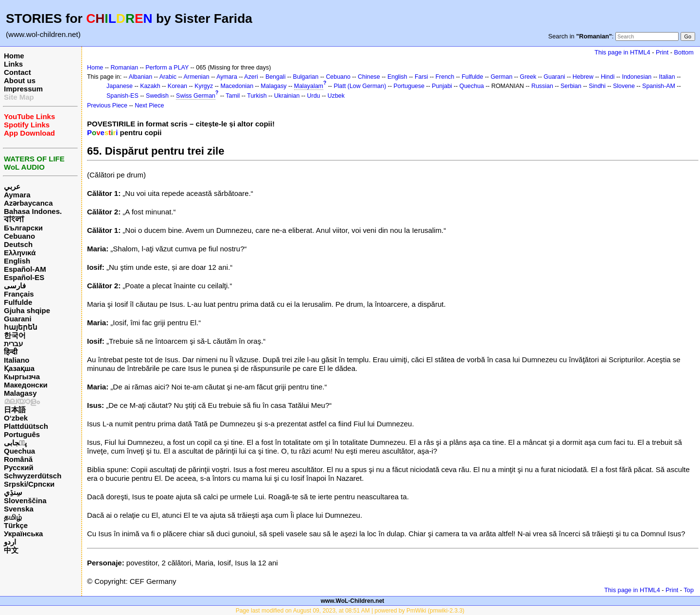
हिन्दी (11, 352)
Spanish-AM (659, 86)
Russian (542, 86)
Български (23, 228)
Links (13, 64)
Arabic (168, 77)
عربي (12, 186)
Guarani (18, 319)
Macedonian (237, 86)
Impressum (23, 89)
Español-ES (24, 277)
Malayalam (309, 86)
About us (20, 80)
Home (14, 56)
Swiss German (196, 96)
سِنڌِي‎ (13, 492)
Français (19, 294)
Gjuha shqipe (27, 310)
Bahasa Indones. (33, 211)
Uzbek (336, 96)
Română (18, 459)
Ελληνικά (20, 253)
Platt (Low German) (360, 86)
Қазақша (19, 368)
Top (689, 590)
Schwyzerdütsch (33, 476)
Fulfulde (18, 302)
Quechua (19, 451)
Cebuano (19, 236)
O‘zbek (16, 418)
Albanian (140, 77)
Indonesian (637, 77)
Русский (19, 467)
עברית (13, 343)
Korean (177, 86)
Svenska (19, 509)
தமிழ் (13, 517)
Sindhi (597, 86)
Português (22, 434)
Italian (667, 77)
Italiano (17, 360)
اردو (10, 542)
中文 (11, 550)
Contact (17, 72)
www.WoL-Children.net (353, 601)
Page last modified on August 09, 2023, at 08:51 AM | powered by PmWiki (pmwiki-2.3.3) (350, 611)
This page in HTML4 (622, 52)
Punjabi (442, 86)
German (501, 77)
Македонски (26, 385)
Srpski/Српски (29, 484)
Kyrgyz (204, 86)
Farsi (421, 77)
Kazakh (150, 86)
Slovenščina (25, 501)
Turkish (257, 96)
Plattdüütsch (26, 426)
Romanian (124, 68)
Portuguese (409, 86)
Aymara (17, 195)
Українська (23, 534)
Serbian (571, 86)
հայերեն (21, 327)
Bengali (276, 77)
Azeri (251, 77)
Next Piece (149, 105)
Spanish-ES (122, 96)
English (17, 261)
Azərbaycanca (28, 203)
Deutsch (18, 244)
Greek (528, 77)
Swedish (157, 96)
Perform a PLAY (167, 68)
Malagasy (20, 393)
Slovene (624, 86)
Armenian (196, 77)
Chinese (369, 77)
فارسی (15, 286)
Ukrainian (287, 96)
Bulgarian (306, 77)
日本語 (15, 410)
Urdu (314, 96)
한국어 (15, 335)
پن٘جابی (15, 443)
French (445, 77)
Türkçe (16, 525)
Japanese (120, 86)
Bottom (684, 52)
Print (662, 52)
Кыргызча (22, 377)
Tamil (233, 96)
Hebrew (583, 77)
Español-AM (25, 269)
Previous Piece (107, 105)
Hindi (608, 77)
